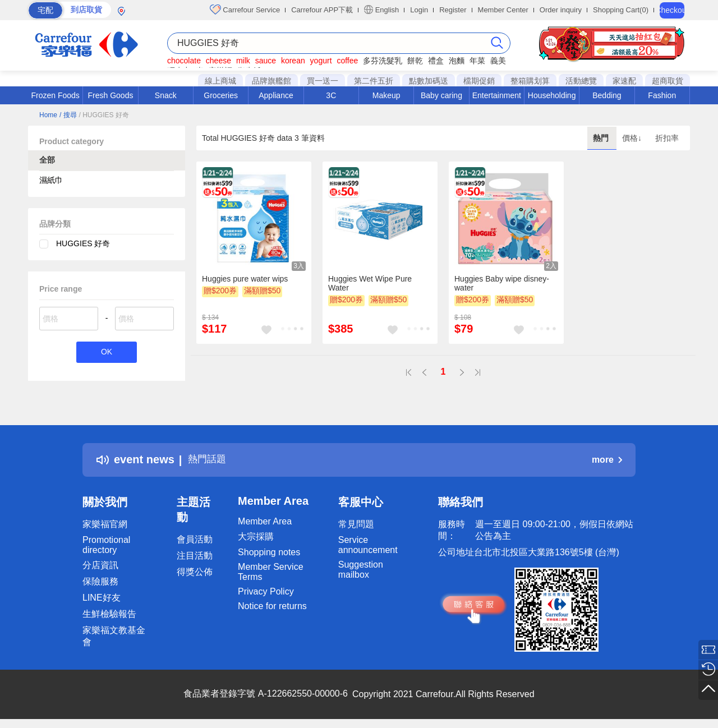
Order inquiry (561, 10)
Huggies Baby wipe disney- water (502, 283)
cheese (218, 61)
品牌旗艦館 (271, 81)
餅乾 (415, 61)
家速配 (624, 81)
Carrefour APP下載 (322, 10)
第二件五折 (374, 81)
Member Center (503, 10)
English (381, 10)
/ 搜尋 (68, 115)
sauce (266, 61)
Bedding (607, 95)
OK (106, 353)
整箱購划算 (530, 81)
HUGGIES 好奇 (83, 243)
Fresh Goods (111, 95)
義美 (498, 61)
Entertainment (497, 95)
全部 (47, 160)
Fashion (662, 95)
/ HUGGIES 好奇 (103, 115)
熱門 (602, 138)
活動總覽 (581, 81)
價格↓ (633, 138)
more (607, 460)
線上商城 (220, 81)
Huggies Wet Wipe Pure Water (370, 283)
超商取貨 (668, 81)
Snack (166, 95)
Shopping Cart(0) (621, 10)
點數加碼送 (429, 81)
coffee (347, 61)
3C (331, 95)
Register (453, 10)
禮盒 (436, 61)
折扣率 (667, 138)
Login (419, 10)
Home (48, 115)
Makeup (386, 95)
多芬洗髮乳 (383, 61)
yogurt (321, 61)
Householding (552, 95)
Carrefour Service (245, 10)
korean (293, 61)
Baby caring (441, 95)
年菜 (477, 61)
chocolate (184, 61)
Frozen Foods (55, 95)
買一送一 (323, 81)
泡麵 (457, 61)
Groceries (221, 95)
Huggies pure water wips (245, 279)
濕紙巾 (51, 180)
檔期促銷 (479, 81)
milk (243, 61)
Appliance (276, 95)
